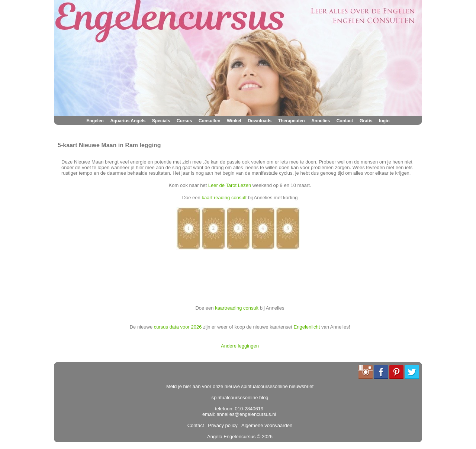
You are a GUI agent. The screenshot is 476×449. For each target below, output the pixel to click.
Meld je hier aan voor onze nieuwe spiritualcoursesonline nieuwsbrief (240, 386)
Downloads (260, 121)
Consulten (210, 121)
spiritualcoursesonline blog (240, 398)
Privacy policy (221, 425)
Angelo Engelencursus (231, 437)
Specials (161, 121)
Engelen (95, 121)
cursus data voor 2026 (178, 327)
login (384, 121)
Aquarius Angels (128, 121)
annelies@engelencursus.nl (246, 414)
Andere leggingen (240, 346)
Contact (345, 121)
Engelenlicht (307, 327)
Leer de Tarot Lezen (230, 185)
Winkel (234, 121)
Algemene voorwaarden (266, 425)
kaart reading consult (224, 198)
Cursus (184, 121)
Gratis (366, 121)
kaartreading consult (237, 308)
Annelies (321, 121)
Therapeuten (292, 121)
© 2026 (264, 437)
